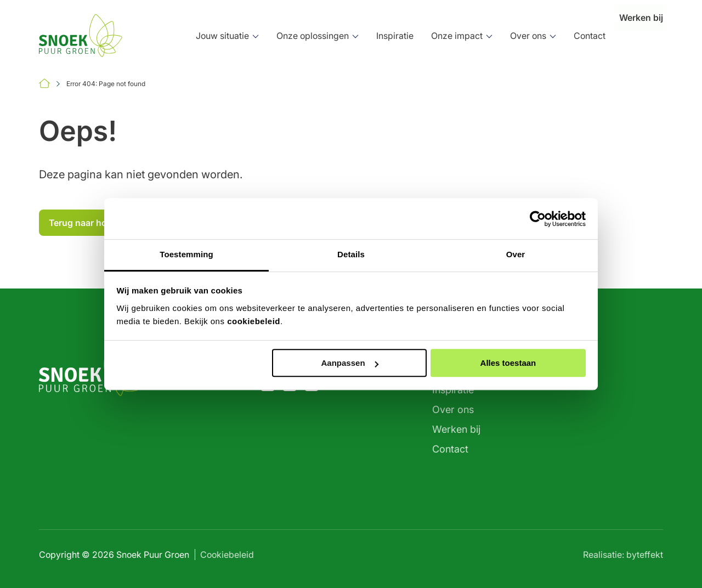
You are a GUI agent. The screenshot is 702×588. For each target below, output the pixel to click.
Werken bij (631, 36)
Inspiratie (376, 36)
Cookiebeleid (227, 555)
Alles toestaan (508, 363)
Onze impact (438, 36)
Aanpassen (350, 363)
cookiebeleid (254, 321)
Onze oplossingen (293, 36)
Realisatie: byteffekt (623, 555)
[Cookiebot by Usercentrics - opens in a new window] (538, 219)
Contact (570, 36)
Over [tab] (516, 254)
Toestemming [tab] (186, 254)
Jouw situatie (203, 36)
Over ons (509, 36)
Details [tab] (351, 254)
